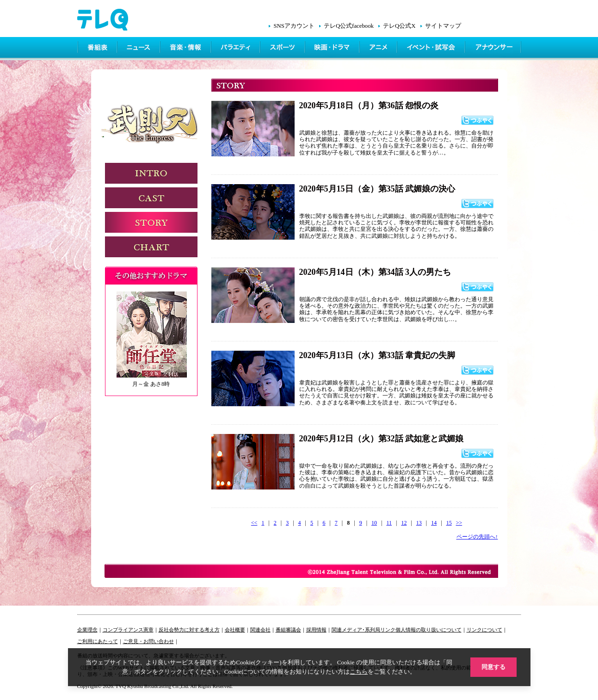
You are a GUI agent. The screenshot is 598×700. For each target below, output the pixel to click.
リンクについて (484, 630)
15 (449, 523)
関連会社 (260, 630)
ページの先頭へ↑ (477, 537)
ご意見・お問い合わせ (148, 641)
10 (374, 523)
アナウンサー (493, 49)
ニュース (139, 49)
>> (459, 523)
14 (434, 523)
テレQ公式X (399, 26)
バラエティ (236, 49)
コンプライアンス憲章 (128, 630)
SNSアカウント (294, 26)
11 (389, 523)
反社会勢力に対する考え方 (189, 630)
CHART (151, 247)
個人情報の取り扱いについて (428, 630)
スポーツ (283, 49)
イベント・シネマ (432, 49)
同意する (493, 667)
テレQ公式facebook (349, 26)
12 (404, 523)
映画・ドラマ (333, 49)
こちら (359, 672)
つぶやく (477, 120)
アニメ (379, 49)
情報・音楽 (186, 49)
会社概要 (235, 630)
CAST (151, 198)
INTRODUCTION (151, 173)
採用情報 (316, 630)
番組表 (98, 49)
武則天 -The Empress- (153, 126)
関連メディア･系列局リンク (364, 630)
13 (419, 523)
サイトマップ (443, 26)
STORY (151, 222)
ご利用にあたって (98, 641)
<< (254, 523)
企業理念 (87, 630)
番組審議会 (288, 630)
